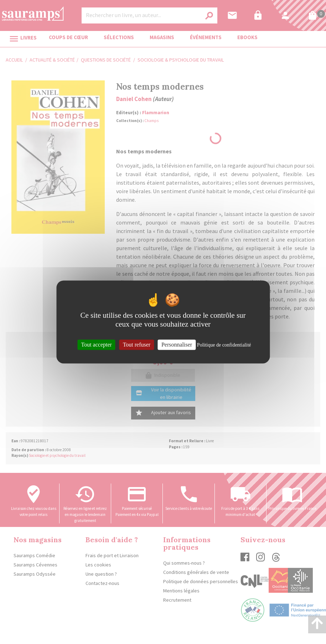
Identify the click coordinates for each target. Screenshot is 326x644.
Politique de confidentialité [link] (224, 345)
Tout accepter (97, 345)
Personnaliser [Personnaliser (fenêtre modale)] (177, 345)
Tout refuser (137, 345)
